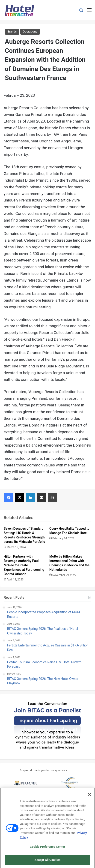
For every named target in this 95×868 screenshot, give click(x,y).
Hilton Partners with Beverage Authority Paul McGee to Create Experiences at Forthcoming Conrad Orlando (24, 565)
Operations (30, 32)
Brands (12, 32)
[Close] (89, 796)
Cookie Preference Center (48, 848)
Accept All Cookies (47, 861)
